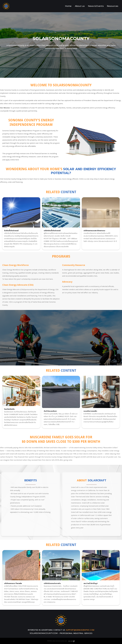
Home (68, 6)
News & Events (96, 6)
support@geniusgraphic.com (80, 630)
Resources (113, 6)
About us (80, 6)
